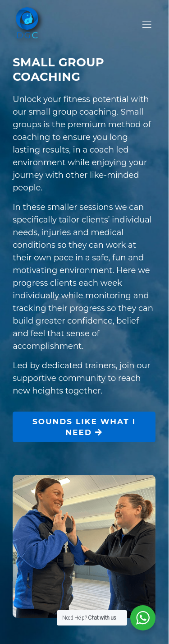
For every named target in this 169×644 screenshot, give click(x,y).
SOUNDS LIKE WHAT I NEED (84, 427)
